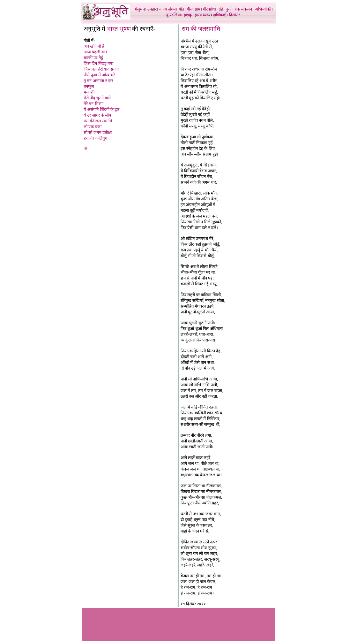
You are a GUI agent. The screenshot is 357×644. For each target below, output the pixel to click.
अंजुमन (139, 9)
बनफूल (89, 86)
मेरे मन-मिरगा (93, 104)
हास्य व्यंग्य (203, 15)
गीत (181, 9)
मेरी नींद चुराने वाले (97, 98)
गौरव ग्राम (193, 9)
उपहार (152, 9)
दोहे (220, 9)
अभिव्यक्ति (263, 9)
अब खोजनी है (94, 46)
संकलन (246, 9)
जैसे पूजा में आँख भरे (99, 75)
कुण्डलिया (174, 15)
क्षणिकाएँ (220, 15)
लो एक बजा (93, 127)
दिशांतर (234, 15)
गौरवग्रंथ (209, 9)
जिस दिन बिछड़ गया (98, 63)
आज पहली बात (95, 52)
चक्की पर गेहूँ (93, 58)
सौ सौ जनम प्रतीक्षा (98, 132)
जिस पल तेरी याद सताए (101, 69)
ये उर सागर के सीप (97, 115)
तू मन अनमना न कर (98, 81)
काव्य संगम (167, 9)
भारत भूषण (119, 29)
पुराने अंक (233, 9)
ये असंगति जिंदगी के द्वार (101, 109)
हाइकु (188, 15)
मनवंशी (89, 92)
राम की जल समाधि (98, 121)
